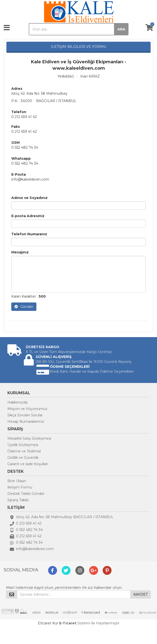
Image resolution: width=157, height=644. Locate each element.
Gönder (24, 307)
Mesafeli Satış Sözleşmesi (29, 438)
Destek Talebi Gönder (26, 494)
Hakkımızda (17, 402)
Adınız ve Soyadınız (29, 198)
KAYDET (141, 594)
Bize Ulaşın (17, 481)
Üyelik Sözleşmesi (23, 445)
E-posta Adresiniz (28, 216)
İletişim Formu (20, 487)
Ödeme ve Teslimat (24, 451)
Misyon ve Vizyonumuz (27, 409)
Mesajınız (20, 252)
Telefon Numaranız (29, 234)
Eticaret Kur (48, 623)
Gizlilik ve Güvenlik (23, 458)
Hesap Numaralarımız (26, 421)
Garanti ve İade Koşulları (28, 464)
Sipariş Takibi (18, 500)
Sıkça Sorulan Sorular (25, 415)
